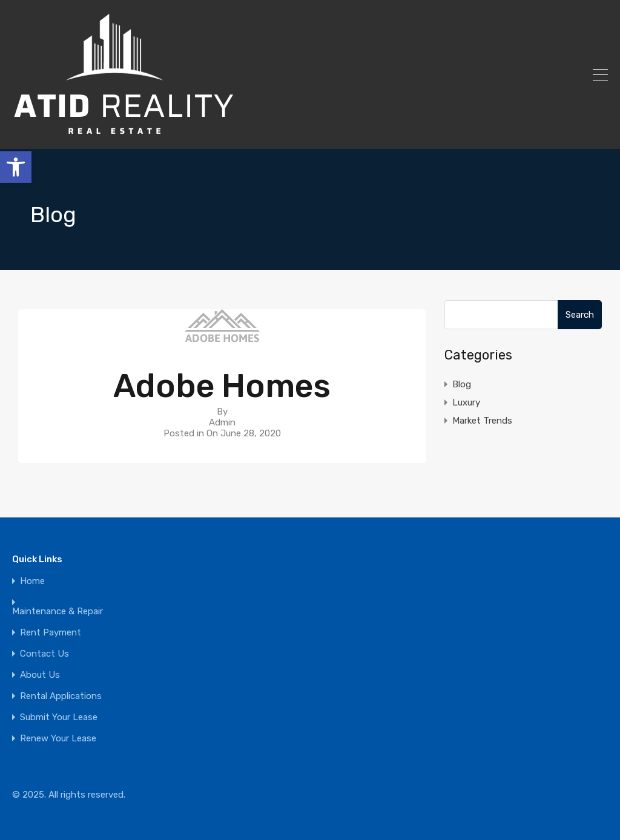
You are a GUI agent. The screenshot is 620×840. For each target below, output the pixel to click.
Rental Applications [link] (61, 696)
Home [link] (32, 581)
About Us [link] (40, 675)
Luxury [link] (466, 402)
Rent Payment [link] (51, 633)
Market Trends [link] (482, 421)
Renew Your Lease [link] (58, 739)
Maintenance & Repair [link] (58, 612)
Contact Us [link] (45, 654)
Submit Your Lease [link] (59, 717)
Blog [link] (462, 384)
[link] (16, 167)
